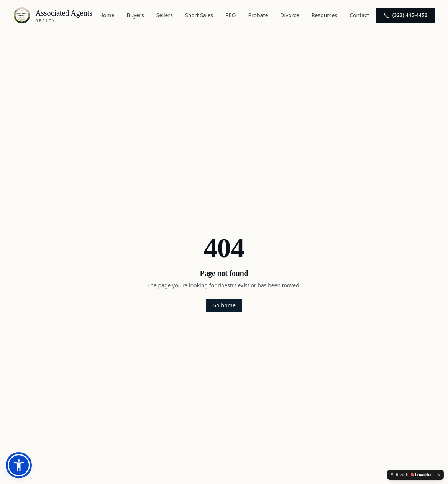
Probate (258, 15)
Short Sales (199, 15)
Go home (224, 305)
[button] (19, 465)
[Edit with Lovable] (411, 475)
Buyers (135, 15)
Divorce (290, 15)
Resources (324, 15)
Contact (359, 15)
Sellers (165, 15)
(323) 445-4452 (406, 15)
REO (231, 15)
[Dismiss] (439, 475)
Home (107, 15)
